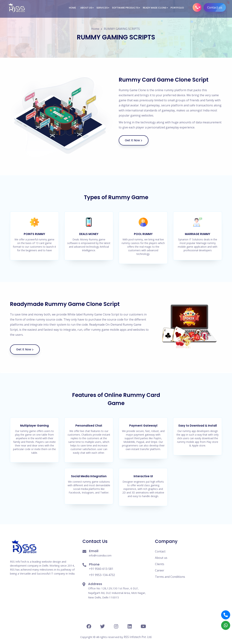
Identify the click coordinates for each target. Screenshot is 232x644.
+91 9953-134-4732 (102, 571)
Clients (160, 560)
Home (72, 8)
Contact (160, 547)
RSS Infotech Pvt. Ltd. (138, 633)
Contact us (216, 7)
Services (102, 8)
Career (160, 566)
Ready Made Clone (154, 8)
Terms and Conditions (170, 573)
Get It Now (137, 140)
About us (86, 8)
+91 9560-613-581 (101, 565)
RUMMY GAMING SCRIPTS (122, 29)
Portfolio (177, 8)
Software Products (125, 8)
